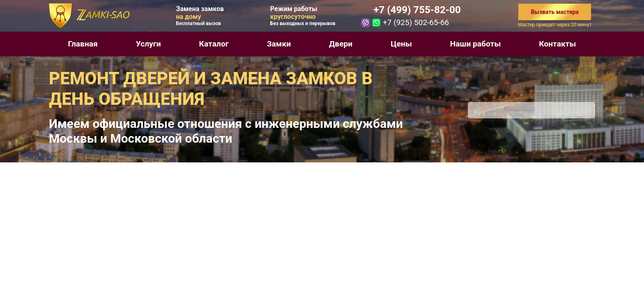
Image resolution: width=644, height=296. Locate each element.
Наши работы (476, 44)
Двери (341, 44)
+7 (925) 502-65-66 (416, 22)
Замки (279, 44)
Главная (83, 44)
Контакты (557, 44)
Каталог (214, 44)
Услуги (148, 44)
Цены (401, 44)
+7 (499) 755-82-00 (417, 10)
